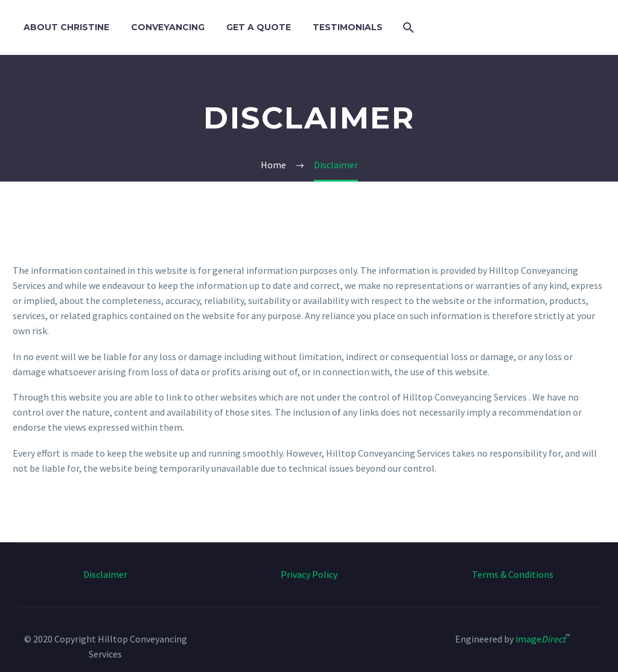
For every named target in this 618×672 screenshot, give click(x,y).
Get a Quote (259, 27)
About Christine (66, 27)
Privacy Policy (309, 574)
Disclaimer (105, 574)
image (540, 639)
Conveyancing (168, 27)
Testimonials (348, 27)
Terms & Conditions (513, 574)
